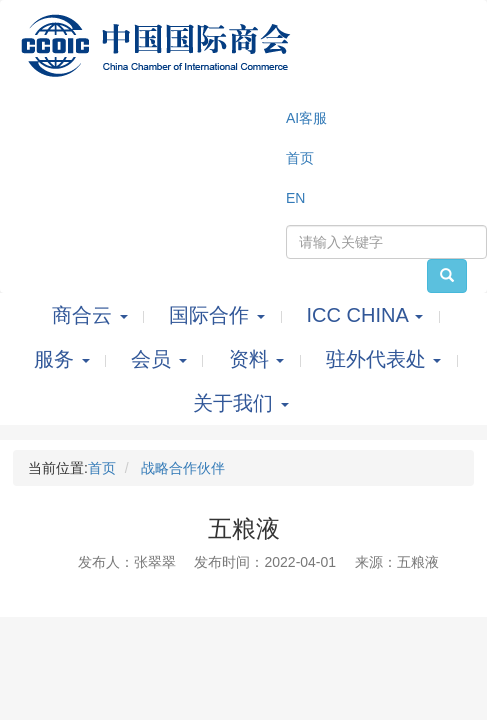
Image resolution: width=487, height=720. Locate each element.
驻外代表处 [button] (386, 359)
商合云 (92, 315)
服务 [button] (64, 359)
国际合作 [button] (219, 315)
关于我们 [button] (241, 403)
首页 (102, 468)
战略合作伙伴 (183, 468)
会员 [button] (161, 359)
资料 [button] (259, 359)
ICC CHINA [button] (368, 315)
